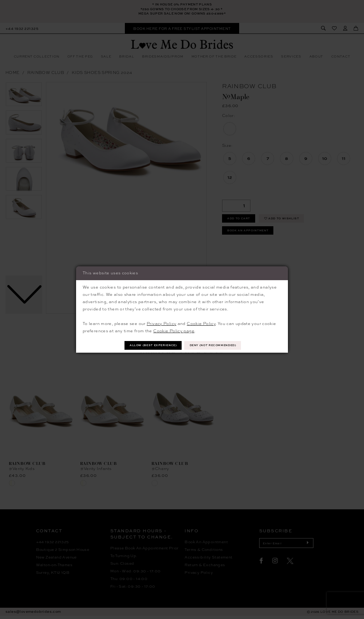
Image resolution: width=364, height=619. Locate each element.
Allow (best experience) (148, 345)
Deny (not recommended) (218, 345)
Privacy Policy (161, 323)
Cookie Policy (201, 323)
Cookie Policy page (174, 330)
